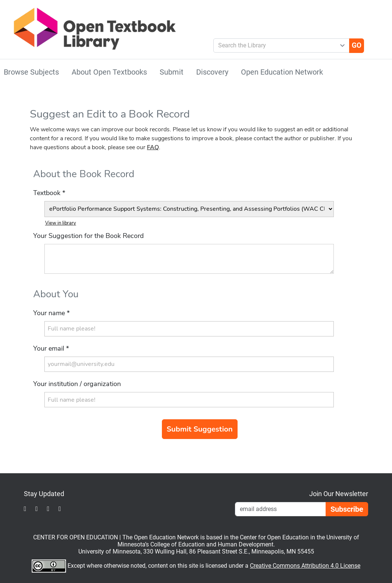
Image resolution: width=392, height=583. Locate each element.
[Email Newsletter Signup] (280, 509)
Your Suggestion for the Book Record (88, 236)
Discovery (212, 72)
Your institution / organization (77, 384)
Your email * (51, 348)
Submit (172, 72)
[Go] (357, 46)
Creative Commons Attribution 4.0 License (305, 566)
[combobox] (278, 46)
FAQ (153, 147)
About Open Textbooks (109, 72)
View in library (61, 223)
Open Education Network (282, 72)
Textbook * (49, 193)
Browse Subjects (31, 72)
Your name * (51, 313)
